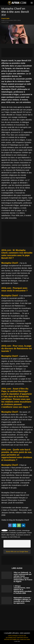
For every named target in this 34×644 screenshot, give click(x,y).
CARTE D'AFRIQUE (13, 636)
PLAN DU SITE (22, 636)
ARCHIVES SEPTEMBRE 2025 (12, 640)
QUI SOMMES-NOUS (11, 638)
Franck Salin (5, 18)
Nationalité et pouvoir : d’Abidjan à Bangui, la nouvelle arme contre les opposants (22, 600)
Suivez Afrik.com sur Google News (17, 552)
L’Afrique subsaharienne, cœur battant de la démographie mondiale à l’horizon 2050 (23, 590)
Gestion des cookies (25, 640)
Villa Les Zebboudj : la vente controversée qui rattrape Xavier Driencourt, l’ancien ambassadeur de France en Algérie (23, 577)
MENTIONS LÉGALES (23, 638)
